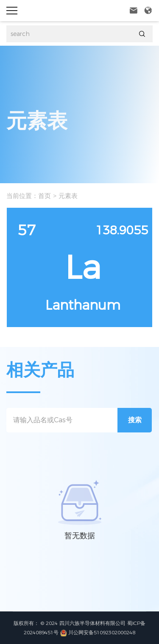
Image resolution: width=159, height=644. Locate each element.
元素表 (68, 196)
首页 (45, 196)
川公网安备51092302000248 (98, 632)
